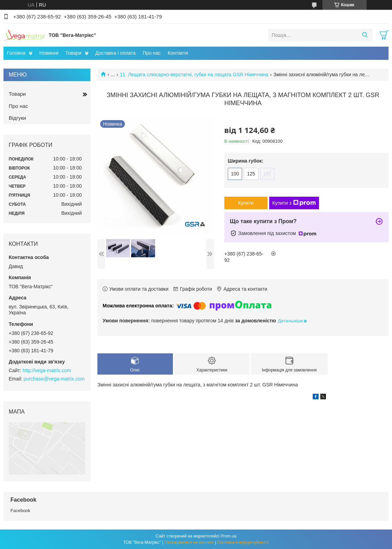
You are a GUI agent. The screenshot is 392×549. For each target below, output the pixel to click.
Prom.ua (228, 536)
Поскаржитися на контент (189, 542)
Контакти (178, 53)
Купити (246, 203)
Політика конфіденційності (243, 542)
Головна (16, 53)
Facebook (20, 511)
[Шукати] (365, 35)
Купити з (294, 203)
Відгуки (17, 118)
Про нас (152, 53)
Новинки (49, 53)
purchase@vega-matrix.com (54, 379)
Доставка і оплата (115, 53)
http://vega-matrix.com (47, 370)
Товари (73, 53)
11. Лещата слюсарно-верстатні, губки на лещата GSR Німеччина (194, 74)
